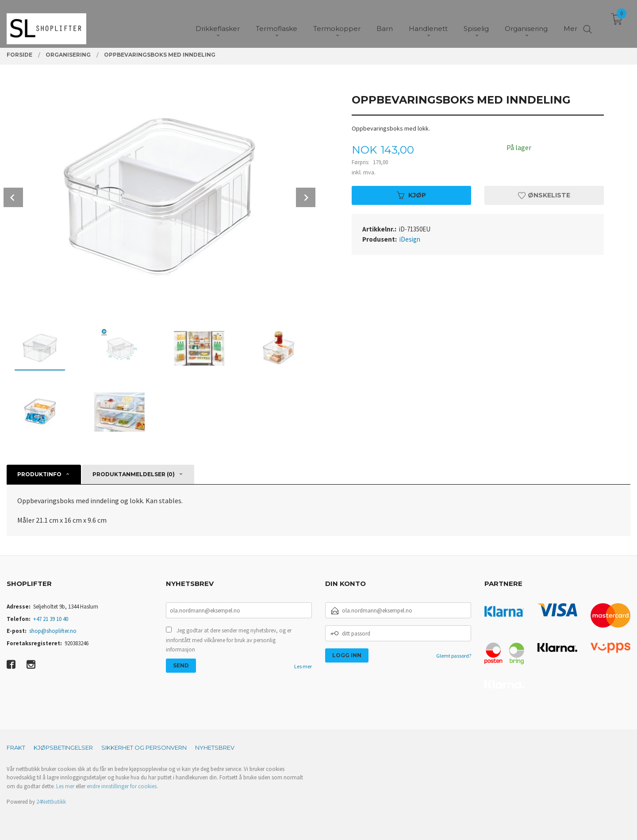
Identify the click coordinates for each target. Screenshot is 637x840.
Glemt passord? (454, 656)
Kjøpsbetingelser (63, 748)
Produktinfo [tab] (39, 474)
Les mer (303, 666)
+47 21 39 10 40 (51, 619)
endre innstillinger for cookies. (122, 786)
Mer (570, 22)
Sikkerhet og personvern (144, 748)
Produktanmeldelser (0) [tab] (134, 474)
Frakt (16, 748)
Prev (13, 197)
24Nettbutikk (51, 802)
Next (306, 197)
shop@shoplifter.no (53, 631)
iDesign (410, 239)
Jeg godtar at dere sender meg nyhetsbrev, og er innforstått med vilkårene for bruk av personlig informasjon (229, 640)
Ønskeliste (544, 195)
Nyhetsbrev (215, 748)
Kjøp (411, 195)
